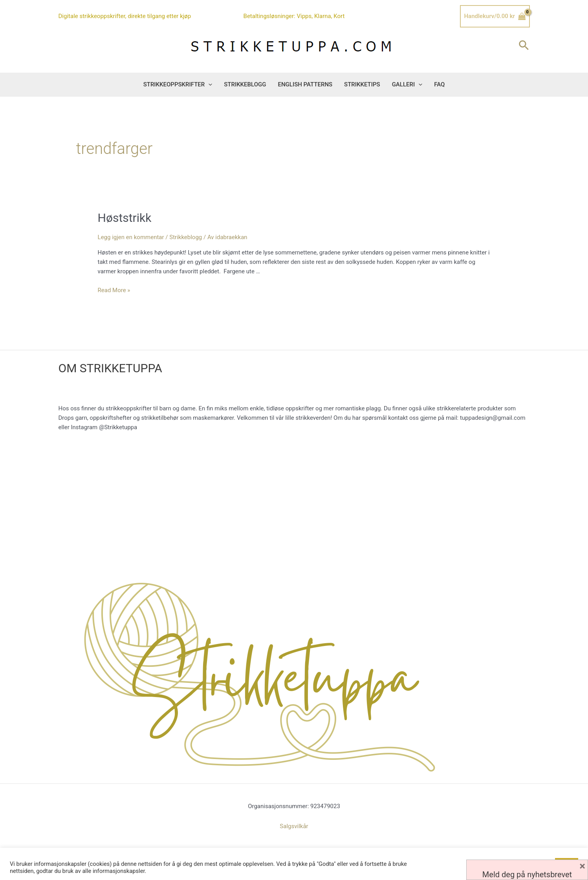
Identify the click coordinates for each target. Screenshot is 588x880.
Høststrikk (125, 218)
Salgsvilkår (294, 826)
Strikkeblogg (186, 237)
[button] (208, 84)
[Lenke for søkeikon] (524, 46)
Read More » (114, 290)
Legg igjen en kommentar (131, 237)
